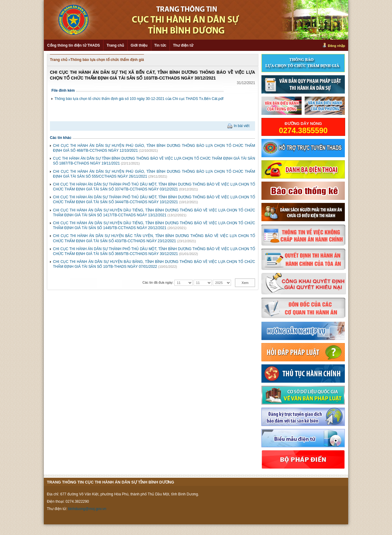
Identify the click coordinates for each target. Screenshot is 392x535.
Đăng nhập (336, 46)
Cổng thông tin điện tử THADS (73, 45)
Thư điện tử (183, 45)
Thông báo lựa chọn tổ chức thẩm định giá (107, 60)
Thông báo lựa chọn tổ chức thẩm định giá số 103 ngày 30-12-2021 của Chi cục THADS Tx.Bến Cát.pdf (139, 99)
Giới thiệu (139, 45)
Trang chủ (115, 45)
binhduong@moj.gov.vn (87, 509)
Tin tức (160, 45)
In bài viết (242, 126)
